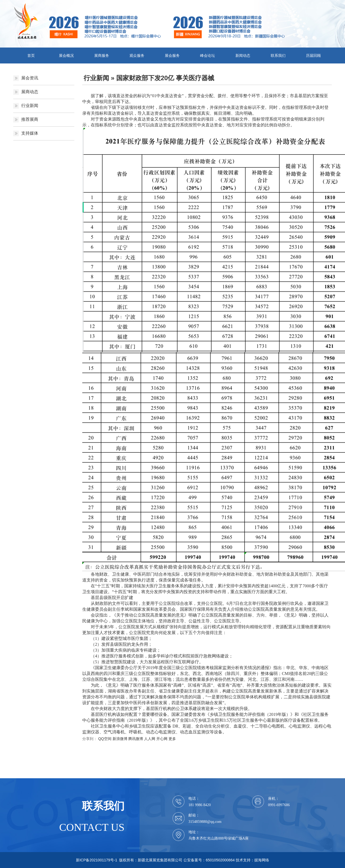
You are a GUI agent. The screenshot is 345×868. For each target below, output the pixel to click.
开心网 (162, 739)
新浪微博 (120, 739)
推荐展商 (30, 119)
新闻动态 (243, 55)
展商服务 (102, 55)
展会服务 (172, 55)
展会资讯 (30, 78)
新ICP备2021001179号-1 (97, 860)
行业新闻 (30, 106)
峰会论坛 (208, 55)
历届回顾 (313, 55)
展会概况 (66, 55)
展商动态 (30, 92)
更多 (172, 739)
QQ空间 (105, 739)
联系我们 (278, 55)
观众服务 (137, 55)
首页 (31, 55)
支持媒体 (30, 133)
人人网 (150, 739)
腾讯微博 (136, 739)
